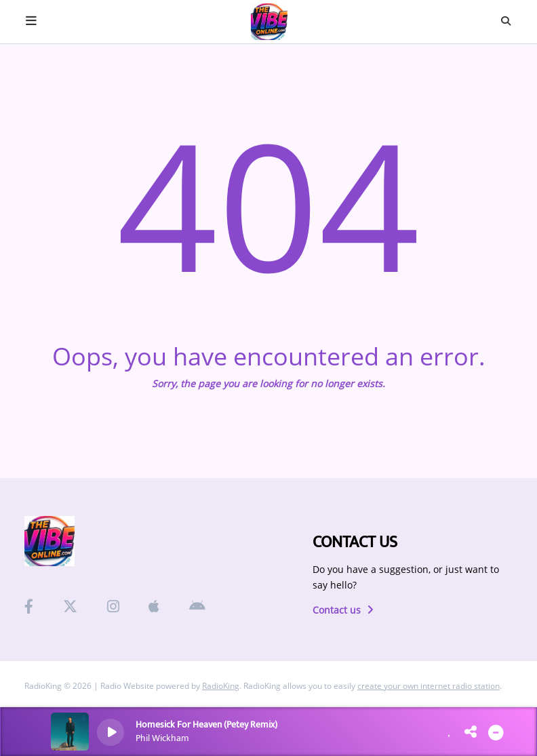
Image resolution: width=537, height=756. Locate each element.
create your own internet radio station (429, 686)
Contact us (343, 610)
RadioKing (221, 686)
